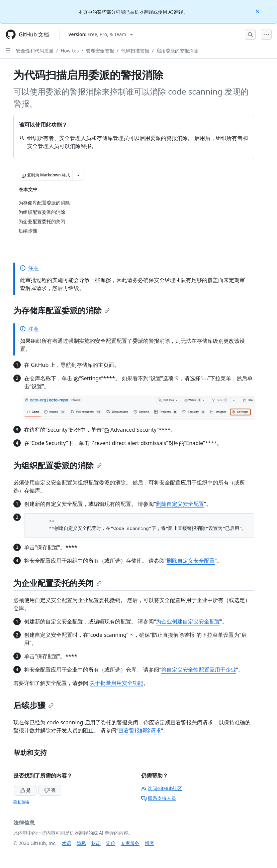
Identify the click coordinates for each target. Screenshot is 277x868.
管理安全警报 (100, 51)
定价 (111, 843)
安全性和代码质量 (35, 51)
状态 (96, 843)
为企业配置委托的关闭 (58, 583)
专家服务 (130, 843)
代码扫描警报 (135, 51)
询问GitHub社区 (162, 788)
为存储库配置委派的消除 (62, 310)
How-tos (70, 51)
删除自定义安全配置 (180, 504)
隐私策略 (21, 802)
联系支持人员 (159, 798)
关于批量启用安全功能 (116, 683)
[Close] (258, 11)
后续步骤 (33, 705)
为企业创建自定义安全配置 (188, 621)
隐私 (81, 843)
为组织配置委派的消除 (58, 465)
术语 (67, 843)
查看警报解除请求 (140, 730)
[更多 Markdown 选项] (78, 175)
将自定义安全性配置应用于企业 (199, 670)
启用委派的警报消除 (177, 51)
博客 (150, 843)
